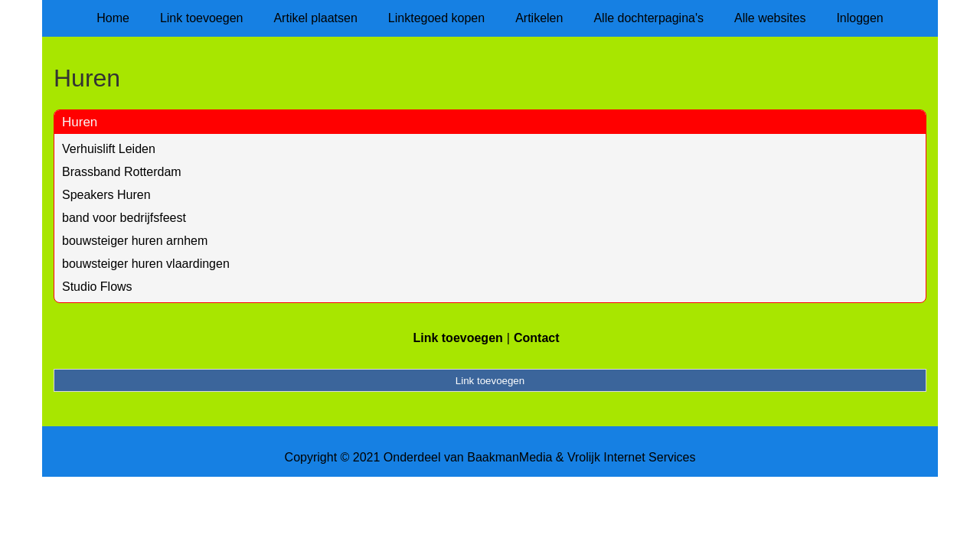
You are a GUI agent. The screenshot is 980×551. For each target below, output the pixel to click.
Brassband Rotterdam (122, 172)
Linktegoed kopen (436, 18)
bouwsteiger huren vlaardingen (146, 264)
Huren (80, 122)
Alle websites (770, 18)
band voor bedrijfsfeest (124, 218)
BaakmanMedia (510, 457)
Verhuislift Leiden (109, 149)
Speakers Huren (106, 195)
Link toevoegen (202, 18)
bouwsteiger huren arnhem (135, 241)
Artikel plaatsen (315, 18)
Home (113, 18)
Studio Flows (97, 287)
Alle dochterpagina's (648, 18)
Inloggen (859, 18)
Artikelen (539, 18)
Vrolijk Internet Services (631, 457)
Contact (537, 338)
